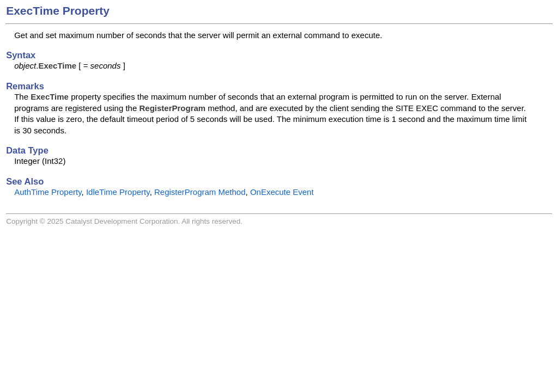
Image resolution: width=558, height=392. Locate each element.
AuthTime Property (48, 192)
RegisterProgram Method (200, 192)
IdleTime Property (118, 192)
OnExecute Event (282, 192)
